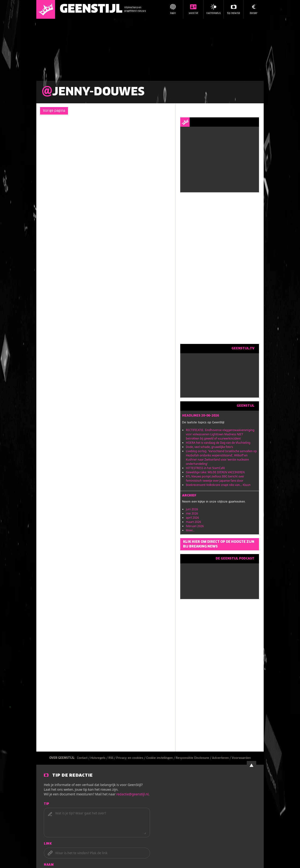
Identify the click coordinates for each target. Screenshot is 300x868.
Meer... (190, 530)
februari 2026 (195, 526)
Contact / (84, 758)
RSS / (112, 758)
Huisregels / (99, 758)
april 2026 (192, 518)
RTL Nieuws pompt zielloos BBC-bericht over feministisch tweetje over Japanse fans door (215, 479)
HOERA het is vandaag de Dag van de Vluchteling (218, 443)
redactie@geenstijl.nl (132, 794)
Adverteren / (222, 758)
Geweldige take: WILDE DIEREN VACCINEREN (215, 472)
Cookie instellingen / (161, 758)
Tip (47, 804)
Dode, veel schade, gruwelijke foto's (209, 447)
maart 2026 (193, 522)
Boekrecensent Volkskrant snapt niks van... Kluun (218, 485)
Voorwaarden (241, 758)
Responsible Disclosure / (194, 758)
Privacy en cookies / (131, 758)
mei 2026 (192, 513)
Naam (49, 865)
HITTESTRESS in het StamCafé (205, 468)
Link (48, 844)
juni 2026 (192, 509)
